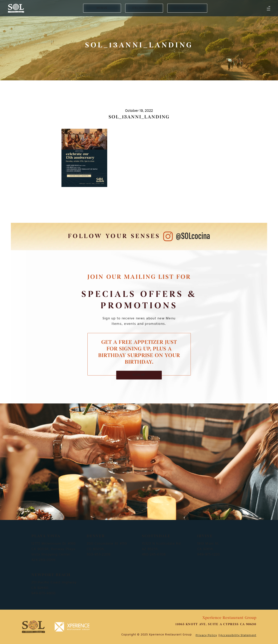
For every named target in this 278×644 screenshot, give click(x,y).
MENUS (102, 8)
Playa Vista (46, 536)
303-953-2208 (99, 554)
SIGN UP (139, 375)
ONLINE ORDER (144, 8)
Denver (96, 536)
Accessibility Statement (238, 635)
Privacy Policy (206, 635)
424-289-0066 (44, 560)
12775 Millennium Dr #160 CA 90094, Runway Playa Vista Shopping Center (54, 549)
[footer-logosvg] (33, 627)
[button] (269, 8)
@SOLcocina (193, 236)
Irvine (205, 536)
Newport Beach (51, 575)
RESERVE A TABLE (187, 8)
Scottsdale (156, 536)
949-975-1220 (208, 554)
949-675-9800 (44, 593)
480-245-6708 (154, 554)
